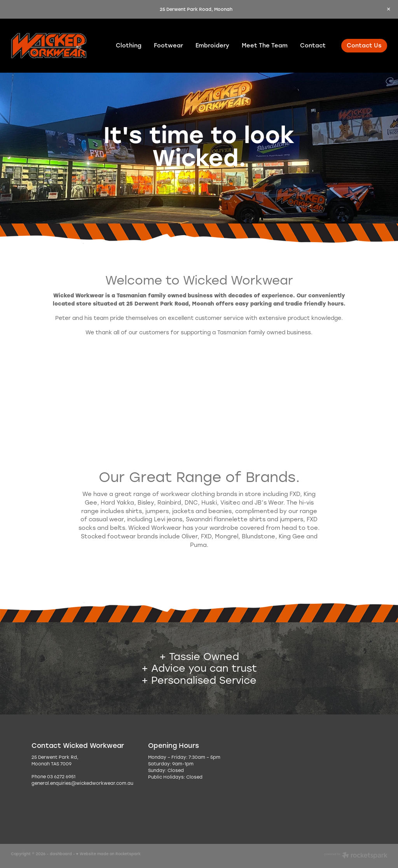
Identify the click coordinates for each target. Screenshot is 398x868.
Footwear (168, 45)
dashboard (61, 854)
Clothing (129, 45)
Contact (313, 45)
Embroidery (212, 45)
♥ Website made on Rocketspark (108, 854)
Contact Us (364, 45)
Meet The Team (265, 45)
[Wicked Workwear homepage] (49, 46)
